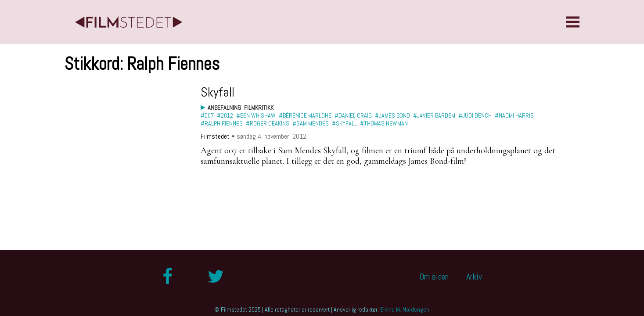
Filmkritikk (259, 108)
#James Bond (392, 115)
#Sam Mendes (311, 123)
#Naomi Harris (514, 115)
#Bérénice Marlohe (305, 115)
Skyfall (218, 92)
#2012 (225, 115)
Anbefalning (224, 108)
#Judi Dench (475, 115)
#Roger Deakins (268, 123)
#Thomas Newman (384, 123)
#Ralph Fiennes (222, 123)
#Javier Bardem (434, 115)
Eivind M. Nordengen (405, 309)
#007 (207, 115)
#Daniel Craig (353, 115)
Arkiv (474, 276)
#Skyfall (344, 123)
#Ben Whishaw (256, 115)
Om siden (434, 276)
